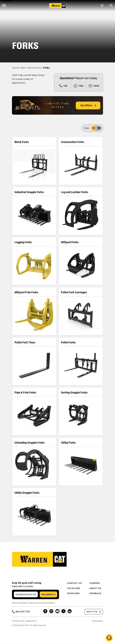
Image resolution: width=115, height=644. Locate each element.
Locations (74, 588)
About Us (95, 588)
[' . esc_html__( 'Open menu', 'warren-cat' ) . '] (4, 6)
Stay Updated (47, 594)
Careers (95, 583)
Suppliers (73, 593)
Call (63, 86)
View (88, 128)
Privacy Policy (18, 621)
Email (94, 86)
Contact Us (75, 583)
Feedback (95, 593)
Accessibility (98, 621)
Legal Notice (31, 621)
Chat (79, 86)
